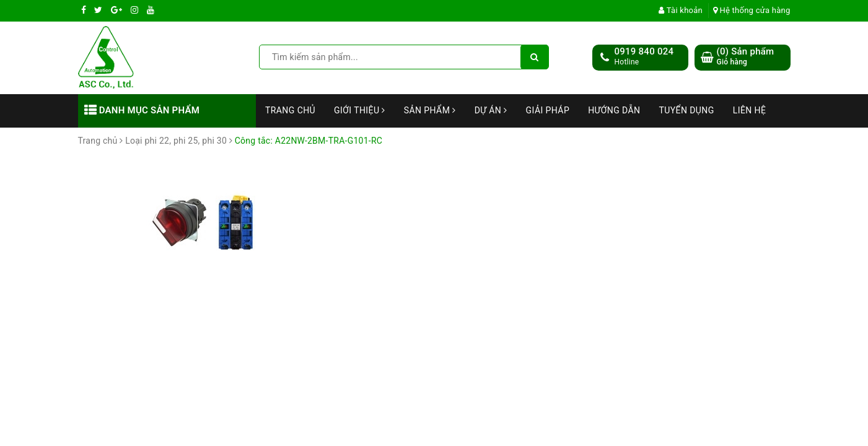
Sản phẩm (430, 110)
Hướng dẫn (614, 110)
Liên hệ (750, 110)
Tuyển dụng (686, 110)
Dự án (491, 110)
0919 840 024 (644, 51)
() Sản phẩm (746, 57)
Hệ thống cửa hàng (752, 10)
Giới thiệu (360, 110)
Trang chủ (290, 110)
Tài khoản (681, 10)
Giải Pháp (548, 110)
